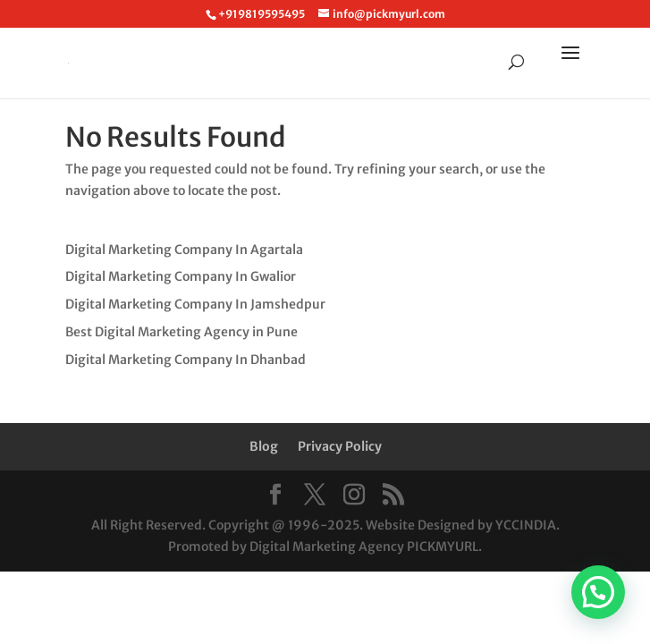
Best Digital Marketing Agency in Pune (181, 332)
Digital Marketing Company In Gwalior (181, 276)
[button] (598, 592)
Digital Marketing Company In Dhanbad (186, 360)
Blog (264, 446)
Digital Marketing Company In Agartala (184, 250)
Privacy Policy (340, 446)
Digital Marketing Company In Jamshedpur (195, 304)
